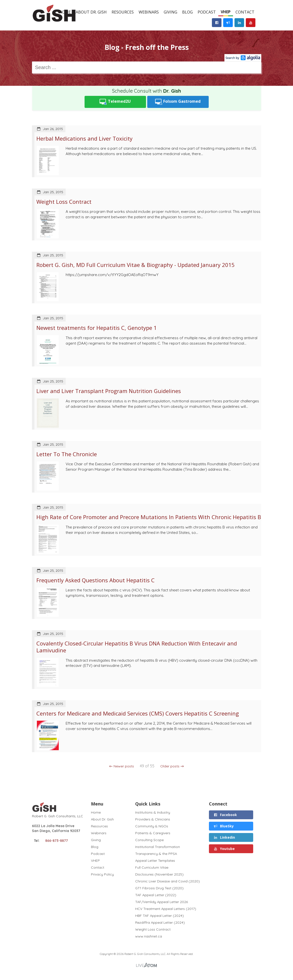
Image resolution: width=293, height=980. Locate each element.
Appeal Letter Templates (155, 861)
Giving (170, 12)
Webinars (149, 12)
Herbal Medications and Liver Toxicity (84, 138)
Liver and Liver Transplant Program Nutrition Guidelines (109, 391)
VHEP (226, 12)
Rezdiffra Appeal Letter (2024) (160, 922)
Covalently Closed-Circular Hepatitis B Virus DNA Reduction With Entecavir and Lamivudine (137, 647)
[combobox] (147, 67)
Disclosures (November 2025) (159, 874)
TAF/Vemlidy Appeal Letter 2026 (161, 902)
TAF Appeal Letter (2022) (156, 895)
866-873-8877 (57, 841)
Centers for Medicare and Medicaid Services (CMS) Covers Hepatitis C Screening (138, 713)
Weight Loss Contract (64, 202)
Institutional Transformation (158, 847)
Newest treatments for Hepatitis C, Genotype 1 (97, 328)
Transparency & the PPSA (156, 854)
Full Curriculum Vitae (152, 867)
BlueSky (224, 826)
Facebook (225, 815)
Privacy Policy (102, 874)
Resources (123, 12)
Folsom (178, 102)
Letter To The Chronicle (67, 454)
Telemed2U (115, 102)
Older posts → (172, 766)
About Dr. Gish (91, 12)
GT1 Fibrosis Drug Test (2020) (159, 888)
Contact (245, 12)
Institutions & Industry (153, 812)
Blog (187, 12)
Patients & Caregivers (153, 833)
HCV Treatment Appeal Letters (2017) (166, 909)
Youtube (224, 849)
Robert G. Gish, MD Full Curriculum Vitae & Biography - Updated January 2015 (136, 265)
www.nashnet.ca (149, 936)
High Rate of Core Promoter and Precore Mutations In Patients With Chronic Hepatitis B (149, 517)
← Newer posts (122, 766)
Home (96, 812)
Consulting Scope (149, 840)
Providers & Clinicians (153, 819)
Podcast (207, 12)
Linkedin (224, 837)
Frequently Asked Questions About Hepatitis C (95, 580)
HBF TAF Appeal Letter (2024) (160, 916)
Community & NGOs (152, 826)
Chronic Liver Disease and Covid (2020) (168, 881)
